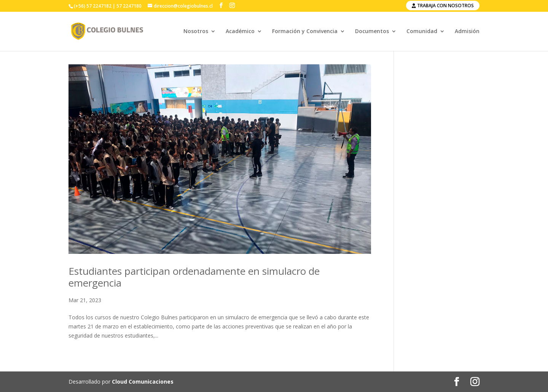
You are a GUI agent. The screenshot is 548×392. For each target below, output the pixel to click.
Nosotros (196, 32)
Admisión (467, 32)
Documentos (372, 32)
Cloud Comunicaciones (143, 382)
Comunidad (422, 32)
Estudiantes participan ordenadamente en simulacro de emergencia (194, 277)
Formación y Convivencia (305, 32)
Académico (240, 32)
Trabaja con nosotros (443, 6)
